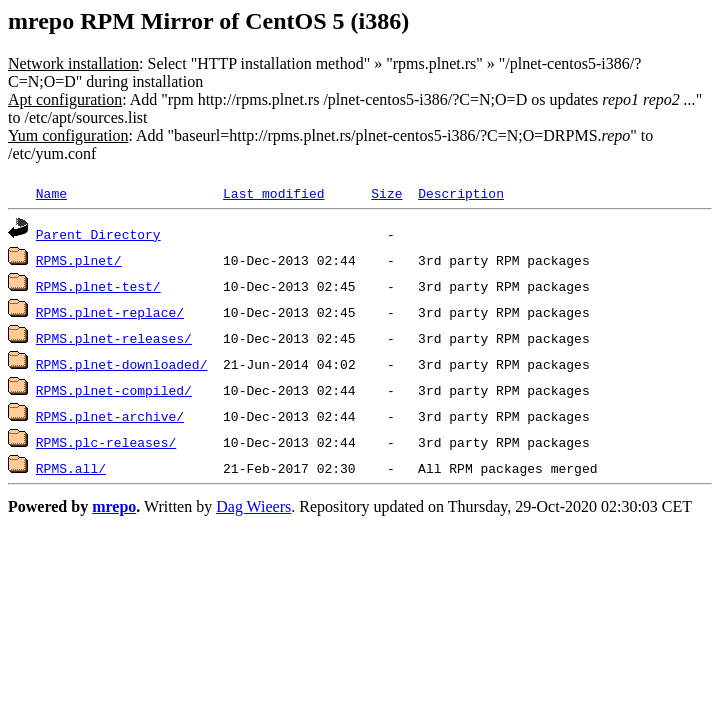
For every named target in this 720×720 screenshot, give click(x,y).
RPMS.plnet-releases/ (114, 338)
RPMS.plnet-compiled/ (114, 390)
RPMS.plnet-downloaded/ (122, 364)
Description (461, 193)
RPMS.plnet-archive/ (110, 416)
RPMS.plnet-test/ (98, 286)
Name (51, 193)
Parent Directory (98, 234)
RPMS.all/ (71, 468)
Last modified (273, 193)
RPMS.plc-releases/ (106, 442)
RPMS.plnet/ (79, 260)
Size (386, 193)
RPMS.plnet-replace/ (110, 312)
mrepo (114, 506)
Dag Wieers (253, 506)
